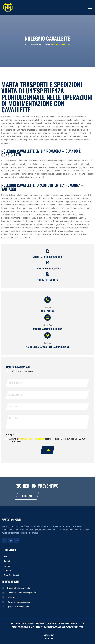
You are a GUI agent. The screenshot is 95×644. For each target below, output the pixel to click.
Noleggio (11, 597)
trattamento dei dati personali (31, 439)
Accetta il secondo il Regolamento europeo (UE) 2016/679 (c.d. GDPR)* (49, 440)
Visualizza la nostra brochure (47, 257)
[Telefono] (47, 300)
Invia (48, 450)
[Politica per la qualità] (48, 274)
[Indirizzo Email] (47, 318)
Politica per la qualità (48, 280)
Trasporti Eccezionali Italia (19, 588)
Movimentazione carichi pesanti (22, 593)
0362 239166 (47, 311)
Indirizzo (47, 343)
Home (6, 557)
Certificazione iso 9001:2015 (48, 269)
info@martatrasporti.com (47, 329)
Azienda (7, 561)
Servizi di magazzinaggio (19, 602)
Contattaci (27, 496)
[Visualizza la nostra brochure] (48, 251)
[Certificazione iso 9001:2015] (48, 262)
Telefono (47, 307)
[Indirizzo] (47, 335)
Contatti (7, 571)
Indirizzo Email (48, 325)
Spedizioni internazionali (18, 607)
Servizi (7, 566)
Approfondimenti (11, 575)
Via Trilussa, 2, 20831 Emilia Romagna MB (47, 347)
